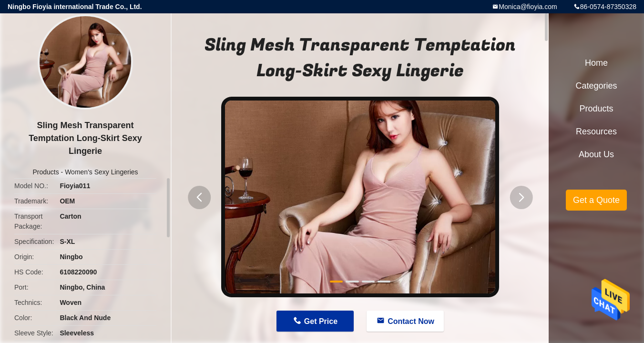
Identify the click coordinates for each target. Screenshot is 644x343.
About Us (596, 154)
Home (596, 63)
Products (46, 172)
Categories (596, 86)
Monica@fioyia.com (528, 7)
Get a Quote (596, 200)
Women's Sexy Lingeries (101, 172)
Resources (596, 131)
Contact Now (411, 321)
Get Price (321, 321)
